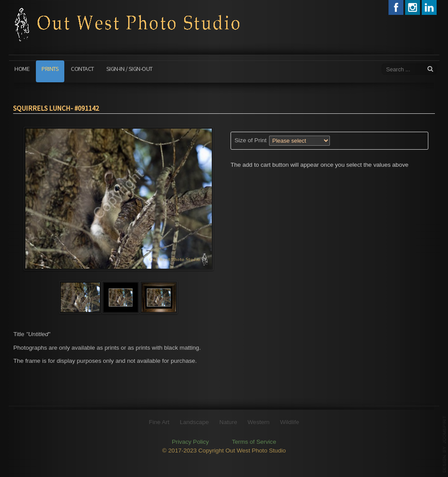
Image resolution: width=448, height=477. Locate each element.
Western (259, 421)
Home (22, 69)
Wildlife (290, 421)
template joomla (444, 444)
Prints (50, 69)
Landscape (194, 421)
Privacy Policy (191, 440)
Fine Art (159, 421)
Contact (82, 69)
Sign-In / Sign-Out (129, 69)
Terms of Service (254, 440)
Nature (228, 421)
